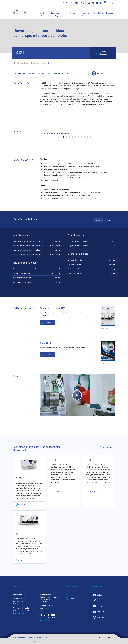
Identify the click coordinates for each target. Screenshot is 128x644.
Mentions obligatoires (32, 641)
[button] (64, 137)
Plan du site (70, 641)
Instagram (101, 617)
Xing (99, 601)
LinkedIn (100, 595)
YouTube (100, 606)
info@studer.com (19, 613)
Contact (64, 3)
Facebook (101, 612)
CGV (62, 641)
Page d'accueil (18, 641)
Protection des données (50, 641)
